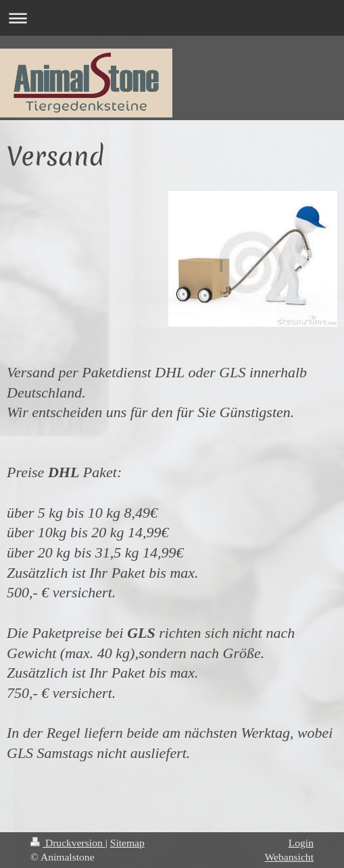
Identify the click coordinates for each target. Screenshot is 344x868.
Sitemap (127, 843)
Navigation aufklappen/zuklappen (172, 18)
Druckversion (68, 843)
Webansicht (289, 857)
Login (301, 843)
